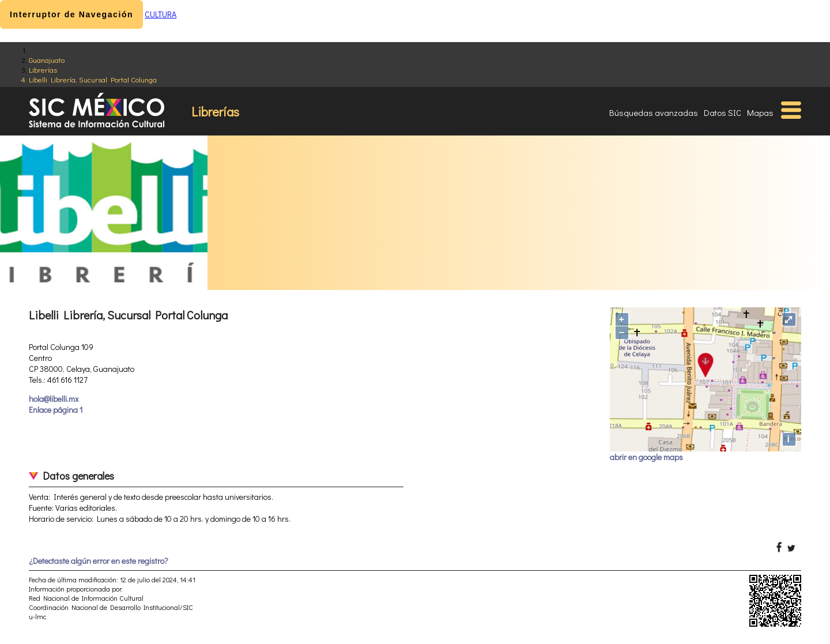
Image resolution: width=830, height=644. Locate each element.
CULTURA (161, 14)
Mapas (760, 112)
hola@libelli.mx (54, 399)
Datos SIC (723, 112)
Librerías (43, 69)
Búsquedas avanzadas (654, 112)
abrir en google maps (646, 457)
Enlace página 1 (56, 410)
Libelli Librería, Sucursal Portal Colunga (93, 79)
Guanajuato (47, 60)
